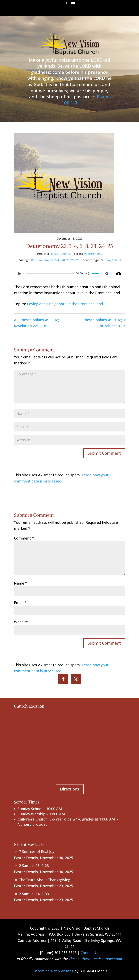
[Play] (19, 274)
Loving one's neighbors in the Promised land (65, 304)
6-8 (63, 260)
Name (21, 583)
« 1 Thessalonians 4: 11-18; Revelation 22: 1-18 (37, 323)
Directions (70, 789)
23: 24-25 (72, 260)
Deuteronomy (93, 254)
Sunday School (111, 260)
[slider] (49, 273)
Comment (24, 538)
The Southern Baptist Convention (95, 959)
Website (21, 622)
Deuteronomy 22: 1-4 (45, 260)
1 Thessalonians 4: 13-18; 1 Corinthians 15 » (102, 323)
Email (20, 603)
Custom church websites (52, 971)
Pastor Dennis (60, 254)
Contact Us (90, 953)
